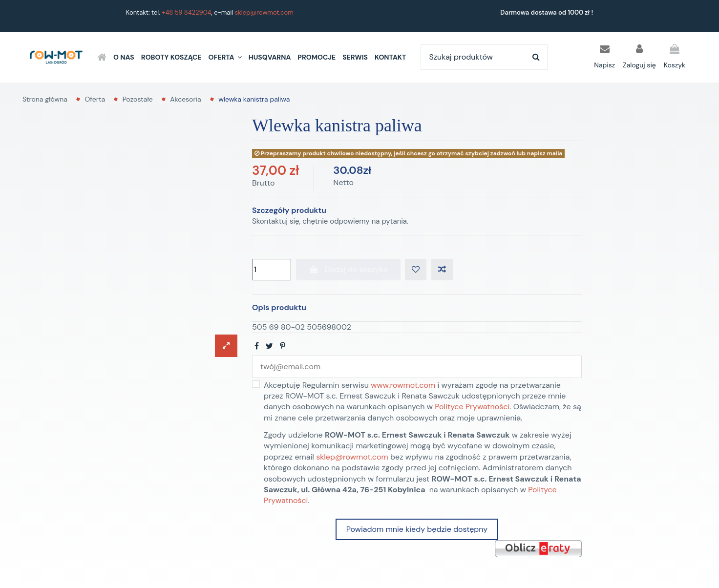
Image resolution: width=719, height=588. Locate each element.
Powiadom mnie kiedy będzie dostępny (417, 529)
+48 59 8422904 (186, 12)
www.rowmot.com (403, 385)
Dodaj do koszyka (348, 269)
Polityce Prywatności (472, 407)
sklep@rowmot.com (264, 12)
